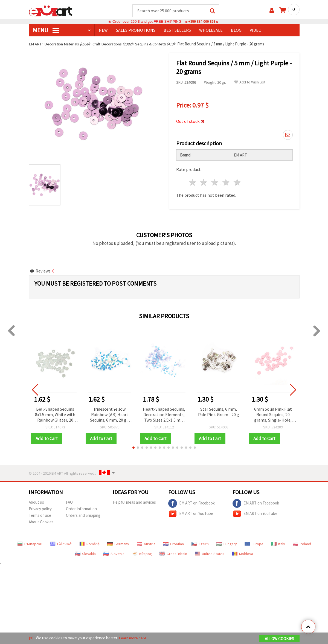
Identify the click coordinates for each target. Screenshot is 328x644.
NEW (103, 30)
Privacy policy (40, 509)
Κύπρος (142, 554)
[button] (133, 448)
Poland (302, 544)
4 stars (226, 183)
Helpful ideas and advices (134, 502)
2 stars (204, 183)
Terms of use (40, 516)
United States (210, 554)
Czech (200, 544)
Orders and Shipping (83, 516)
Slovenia (114, 554)
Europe (254, 544)
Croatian (173, 544)
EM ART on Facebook (191, 504)
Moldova (243, 554)
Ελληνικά (61, 544)
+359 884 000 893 (202, 22)
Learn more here (133, 638)
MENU (46, 30)
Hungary (227, 544)
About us (36, 502)
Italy (278, 544)
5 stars (237, 183)
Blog (236, 30)
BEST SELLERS (177, 30)
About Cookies (41, 522)
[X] (31, 638)
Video (256, 30)
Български (30, 544)
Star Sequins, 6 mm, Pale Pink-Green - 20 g (219, 412)
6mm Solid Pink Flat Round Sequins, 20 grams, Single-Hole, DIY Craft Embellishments (273, 415)
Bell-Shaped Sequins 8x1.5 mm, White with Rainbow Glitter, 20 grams (55, 415)
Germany (118, 544)
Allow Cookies (279, 639)
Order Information (81, 509)
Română (89, 544)
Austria (146, 544)
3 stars (215, 183)
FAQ (69, 502)
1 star (193, 183)
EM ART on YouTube (191, 514)
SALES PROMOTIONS (136, 30)
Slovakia (85, 554)
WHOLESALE (211, 30)
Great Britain (173, 554)
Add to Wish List (250, 82)
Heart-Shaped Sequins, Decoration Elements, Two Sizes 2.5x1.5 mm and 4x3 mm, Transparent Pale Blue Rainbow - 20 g (164, 415)
